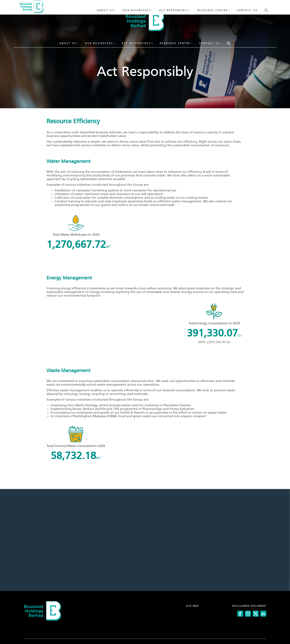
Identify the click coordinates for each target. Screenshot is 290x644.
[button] (229, 43)
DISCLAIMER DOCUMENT (249, 606)
